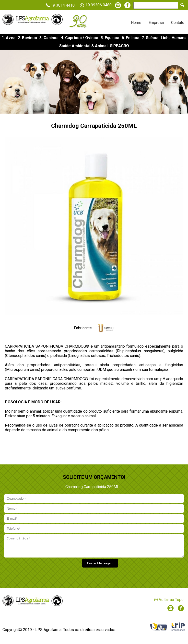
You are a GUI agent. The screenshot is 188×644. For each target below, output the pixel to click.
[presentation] (41, 571)
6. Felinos (130, 38)
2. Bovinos (27, 38)
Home (136, 23)
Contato (178, 23)
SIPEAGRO (119, 46)
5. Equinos (110, 38)
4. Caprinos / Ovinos (80, 38)
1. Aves (9, 38)
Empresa (156, 23)
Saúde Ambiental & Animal (83, 46)
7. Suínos (150, 38)
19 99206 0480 (95, 5)
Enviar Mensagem (100, 567)
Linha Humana (174, 38)
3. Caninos (49, 38)
